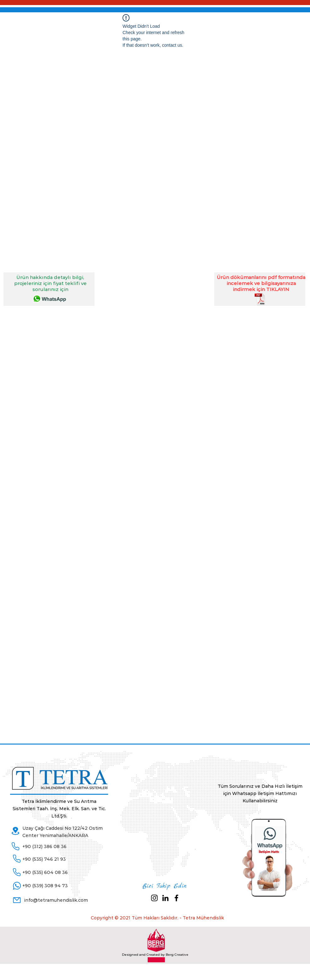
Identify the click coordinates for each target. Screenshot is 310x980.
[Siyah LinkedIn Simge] (165, 898)
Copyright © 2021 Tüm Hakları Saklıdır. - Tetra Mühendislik (157, 918)
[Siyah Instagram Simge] (154, 898)
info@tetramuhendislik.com (56, 900)
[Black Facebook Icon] (176, 898)
